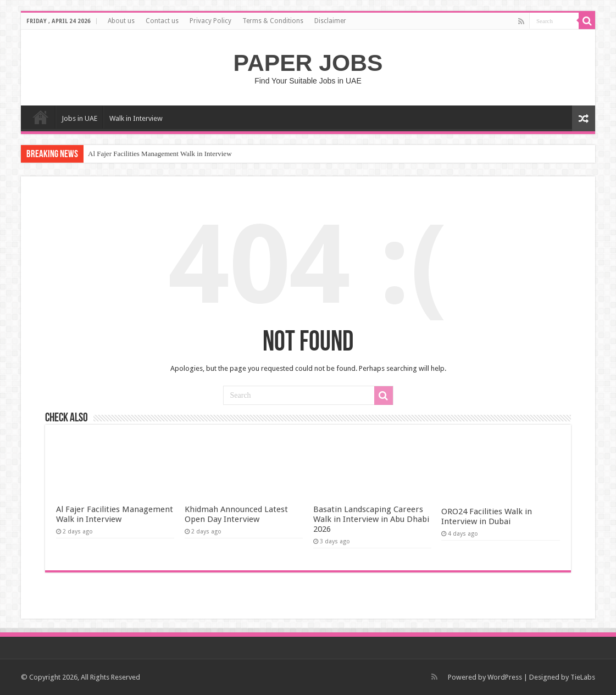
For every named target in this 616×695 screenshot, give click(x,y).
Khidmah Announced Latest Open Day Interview (236, 514)
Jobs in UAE (79, 118)
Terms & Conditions (273, 21)
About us (121, 21)
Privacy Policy (210, 21)
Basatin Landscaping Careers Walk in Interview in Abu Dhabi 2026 (371, 519)
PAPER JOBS (308, 63)
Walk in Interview (136, 118)
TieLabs (583, 677)
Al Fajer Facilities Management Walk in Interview (160, 154)
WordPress (505, 677)
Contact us (162, 21)
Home (41, 117)
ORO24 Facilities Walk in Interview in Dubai (487, 516)
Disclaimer (330, 21)
